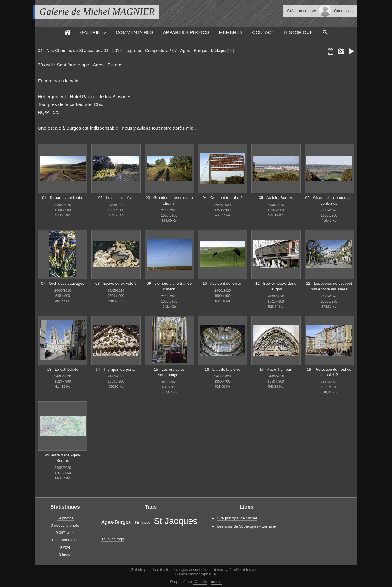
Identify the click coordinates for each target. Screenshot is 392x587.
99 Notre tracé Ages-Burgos (63, 458)
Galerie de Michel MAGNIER (97, 12)
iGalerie (200, 582)
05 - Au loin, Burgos (276, 198)
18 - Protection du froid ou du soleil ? (329, 372)
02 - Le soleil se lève (116, 198)
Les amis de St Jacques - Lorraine (246, 526)
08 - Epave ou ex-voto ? (116, 283)
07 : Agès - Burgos (190, 51)
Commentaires (134, 32)
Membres (231, 32)
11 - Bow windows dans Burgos (276, 286)
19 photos (65, 518)
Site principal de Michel (237, 518)
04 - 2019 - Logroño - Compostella (136, 51)
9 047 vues (65, 533)
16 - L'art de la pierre (222, 369)
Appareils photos (186, 32)
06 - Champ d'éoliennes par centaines (329, 201)
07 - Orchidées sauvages (63, 283)
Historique (298, 32)
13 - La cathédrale (63, 369)
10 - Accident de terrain (222, 283)
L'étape (218, 51)
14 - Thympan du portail (116, 369)
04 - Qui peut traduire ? (222, 198)
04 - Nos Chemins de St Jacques (69, 51)
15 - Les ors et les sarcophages (169, 372)
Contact (263, 32)
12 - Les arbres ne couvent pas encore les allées (329, 286)
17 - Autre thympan (276, 369)
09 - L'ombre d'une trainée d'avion (169, 286)
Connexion (343, 11)
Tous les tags (113, 539)
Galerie (90, 32)
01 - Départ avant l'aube (63, 198)
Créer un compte (302, 11)
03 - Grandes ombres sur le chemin (169, 201)
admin (216, 582)
